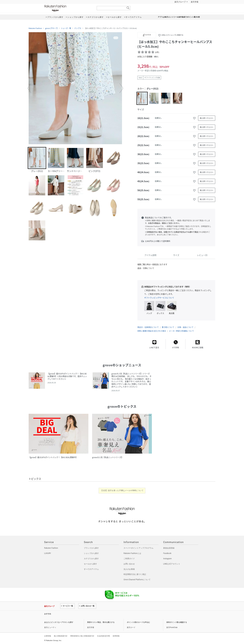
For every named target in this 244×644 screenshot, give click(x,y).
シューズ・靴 (66, 28)
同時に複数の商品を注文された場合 (152, 331)
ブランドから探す (91, 548)
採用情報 (116, 636)
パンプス (78, 28)
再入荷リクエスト (207, 118)
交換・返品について (185, 327)
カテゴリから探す (91, 559)
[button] (29, 88)
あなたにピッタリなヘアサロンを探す (59, 622)
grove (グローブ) (52, 28)
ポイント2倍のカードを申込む (138, 622)
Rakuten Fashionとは (132, 553)
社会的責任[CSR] (103, 636)
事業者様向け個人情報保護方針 (82, 636)
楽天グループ (180, 2)
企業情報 (48, 636)
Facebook (167, 553)
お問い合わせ (129, 564)
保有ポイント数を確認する (177, 622)
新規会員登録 (169, 548)
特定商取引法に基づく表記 (135, 574)
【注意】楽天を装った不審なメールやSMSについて (122, 490)
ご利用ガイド (129, 559)
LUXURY (48, 553)
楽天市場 (195, 2)
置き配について (168, 327)
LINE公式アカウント (172, 564)
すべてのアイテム (91, 569)
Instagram (167, 559)
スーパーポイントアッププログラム (138, 548)
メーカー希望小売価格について (181, 331)
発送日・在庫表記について (148, 327)
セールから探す (90, 564)
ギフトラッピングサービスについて (159, 298)
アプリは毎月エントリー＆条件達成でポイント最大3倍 (179, 17)
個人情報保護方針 (61, 636)
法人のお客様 (129, 569)
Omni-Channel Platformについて (137, 580)
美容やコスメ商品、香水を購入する (101, 622)
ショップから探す (91, 553)
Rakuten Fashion (68, 8)
